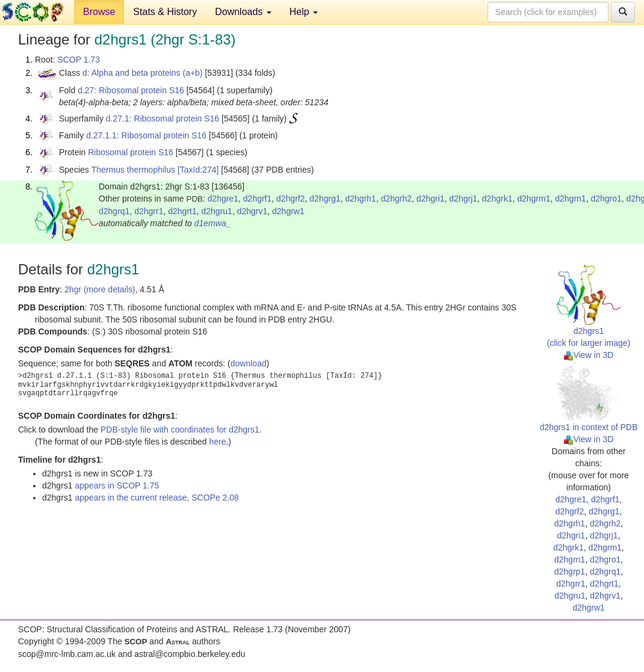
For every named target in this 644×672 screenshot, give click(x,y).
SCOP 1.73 (79, 60)
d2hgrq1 (114, 211)
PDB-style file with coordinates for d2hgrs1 (180, 430)
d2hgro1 (606, 199)
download (249, 363)
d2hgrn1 (570, 199)
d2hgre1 (223, 199)
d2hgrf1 (257, 199)
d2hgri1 (431, 199)
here (217, 442)
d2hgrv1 (252, 211)
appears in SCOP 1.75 (117, 486)
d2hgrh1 (361, 199)
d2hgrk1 (497, 199)
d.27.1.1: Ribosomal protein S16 (146, 135)
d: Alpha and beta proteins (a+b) (143, 73)
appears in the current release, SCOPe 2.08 (156, 498)
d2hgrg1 (325, 199)
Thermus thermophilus (133, 170)
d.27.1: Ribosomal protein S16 (163, 119)
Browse (99, 12)
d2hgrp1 (570, 572)
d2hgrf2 (290, 199)
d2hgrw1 (288, 211)
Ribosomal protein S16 (131, 152)
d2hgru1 (216, 211)
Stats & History (165, 12)
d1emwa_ (213, 223)
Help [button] (304, 12)
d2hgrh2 (396, 199)
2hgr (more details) (100, 289)
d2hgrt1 (182, 211)
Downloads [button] (243, 12)
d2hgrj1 (463, 199)
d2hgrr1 (149, 211)
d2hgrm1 (534, 199)
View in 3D (589, 355)
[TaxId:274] (198, 170)
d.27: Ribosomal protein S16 (131, 90)
